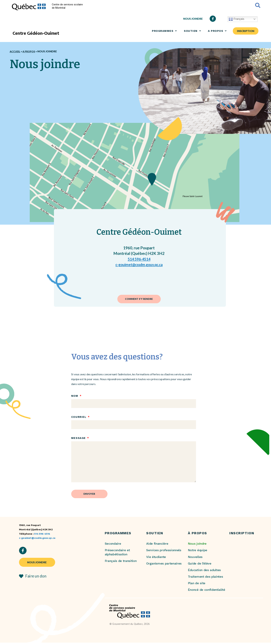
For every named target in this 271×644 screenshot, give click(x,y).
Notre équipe (198, 552)
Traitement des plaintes (205, 578)
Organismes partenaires (164, 565)
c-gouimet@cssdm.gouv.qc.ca (139, 264)
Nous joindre (197, 545)
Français (236, 19)
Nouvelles (195, 558)
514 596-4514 (139, 259)
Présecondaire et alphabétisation (117, 554)
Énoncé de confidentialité (207, 591)
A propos (217, 31)
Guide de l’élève (200, 565)
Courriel (79, 418)
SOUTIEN (192, 31)
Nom (75, 396)
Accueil (15, 51)
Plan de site (197, 585)
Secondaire (113, 545)
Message (79, 439)
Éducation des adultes (204, 571)
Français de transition (121, 562)
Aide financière (157, 545)
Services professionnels (164, 552)
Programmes (164, 31)
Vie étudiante (156, 558)
